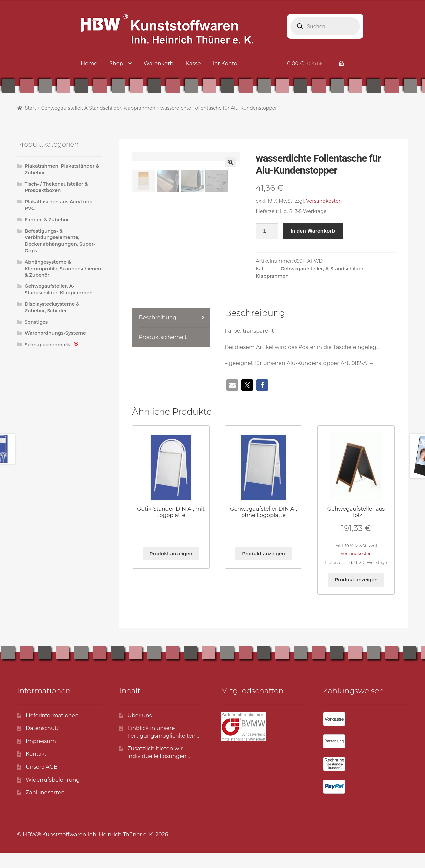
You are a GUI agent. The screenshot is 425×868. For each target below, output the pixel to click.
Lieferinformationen (52, 731)
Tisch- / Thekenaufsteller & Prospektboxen (56, 187)
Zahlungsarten (45, 808)
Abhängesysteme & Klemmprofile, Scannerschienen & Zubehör (63, 269)
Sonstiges (36, 322)
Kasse (193, 64)
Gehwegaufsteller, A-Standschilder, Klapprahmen (98, 108)
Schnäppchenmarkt (48, 345)
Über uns (140, 731)
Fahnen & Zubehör (47, 220)
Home (89, 64)
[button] (230, 162)
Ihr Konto (225, 64)
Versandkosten (324, 201)
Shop (116, 64)
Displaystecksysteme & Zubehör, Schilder (52, 307)
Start (31, 108)
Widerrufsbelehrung (53, 795)
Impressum (41, 756)
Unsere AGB (42, 782)
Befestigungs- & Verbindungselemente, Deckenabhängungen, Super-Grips (60, 241)
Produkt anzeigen (171, 569)
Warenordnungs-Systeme (55, 333)
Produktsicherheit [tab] (163, 352)
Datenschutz (42, 744)
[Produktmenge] (267, 231)
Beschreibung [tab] (158, 333)
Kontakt (36, 769)
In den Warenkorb (313, 231)
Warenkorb (159, 64)
